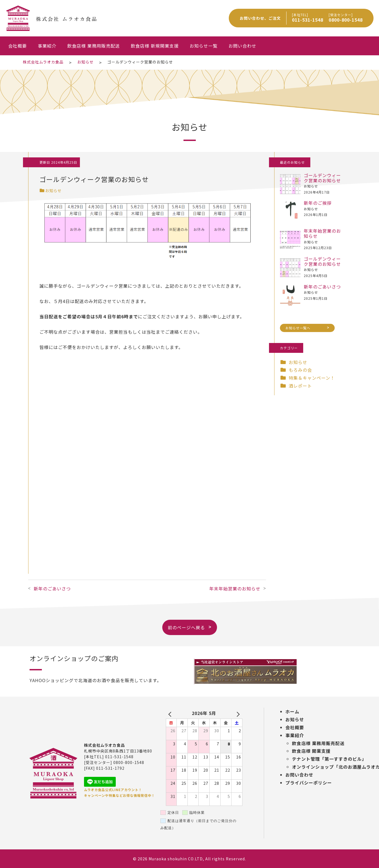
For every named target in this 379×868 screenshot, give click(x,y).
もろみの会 (300, 370)
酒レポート (300, 386)
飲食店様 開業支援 (311, 751)
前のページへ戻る (186, 623)
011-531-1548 (308, 20)
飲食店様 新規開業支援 (155, 46)
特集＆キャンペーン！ (312, 378)
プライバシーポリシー (309, 783)
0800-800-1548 (346, 20)
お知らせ (51, 191)
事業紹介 (47, 46)
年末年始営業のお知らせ (235, 589)
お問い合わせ (242, 46)
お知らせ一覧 (204, 46)
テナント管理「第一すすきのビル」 (329, 759)
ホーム (292, 711)
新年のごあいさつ (52, 589)
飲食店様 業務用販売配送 (94, 46)
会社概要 (18, 46)
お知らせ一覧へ (298, 323)
